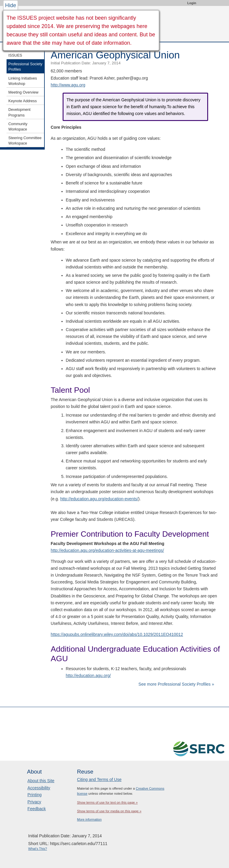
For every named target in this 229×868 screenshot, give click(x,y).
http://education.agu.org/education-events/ (99, 499)
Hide (11, 5)
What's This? (38, 849)
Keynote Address (23, 101)
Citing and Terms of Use (99, 780)
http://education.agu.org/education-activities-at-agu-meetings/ (107, 550)
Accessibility (39, 788)
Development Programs (19, 112)
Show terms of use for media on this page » (109, 811)
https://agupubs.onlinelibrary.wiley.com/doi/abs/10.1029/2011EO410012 (117, 634)
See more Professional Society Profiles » (176, 684)
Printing (34, 795)
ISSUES (15, 55)
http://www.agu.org (68, 85)
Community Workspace (18, 127)
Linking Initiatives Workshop (23, 81)
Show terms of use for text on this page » (107, 802)
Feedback (37, 809)
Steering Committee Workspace (25, 141)
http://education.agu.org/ (88, 676)
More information (89, 819)
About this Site (41, 781)
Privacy (34, 802)
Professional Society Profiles (25, 67)
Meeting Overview (23, 92)
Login (192, 3)
